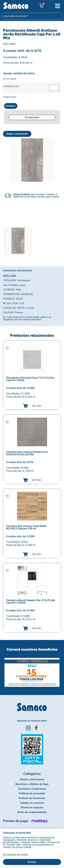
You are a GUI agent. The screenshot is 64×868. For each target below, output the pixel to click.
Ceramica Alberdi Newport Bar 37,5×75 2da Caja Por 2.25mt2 (31, 601)
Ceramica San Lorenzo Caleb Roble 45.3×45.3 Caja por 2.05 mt (26, 527)
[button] (2, 670)
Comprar (11, 106)
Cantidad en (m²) (11, 86)
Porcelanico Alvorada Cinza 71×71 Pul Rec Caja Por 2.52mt (30, 379)
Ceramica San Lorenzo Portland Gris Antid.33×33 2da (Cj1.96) (27, 453)
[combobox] (32, 16)
